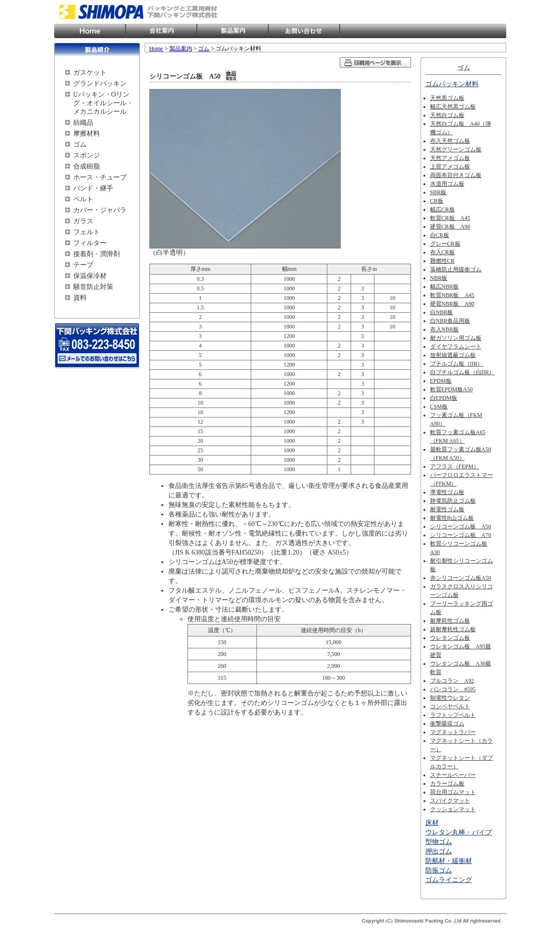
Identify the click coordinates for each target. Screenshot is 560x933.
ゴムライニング (449, 880)
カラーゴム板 (447, 784)
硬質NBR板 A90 (452, 304)
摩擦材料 (87, 134)
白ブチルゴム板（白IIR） (462, 372)
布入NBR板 (445, 329)
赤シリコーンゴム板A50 (461, 578)
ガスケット (90, 73)
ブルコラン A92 (452, 681)
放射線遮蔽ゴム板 (453, 355)
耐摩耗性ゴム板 (450, 621)
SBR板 (438, 192)
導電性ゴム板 (447, 492)
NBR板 (439, 278)
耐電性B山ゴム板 (452, 518)
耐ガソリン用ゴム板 (456, 338)
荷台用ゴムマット (453, 792)
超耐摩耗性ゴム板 (453, 629)
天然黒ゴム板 (447, 98)
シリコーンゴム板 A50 (461, 526)
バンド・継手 (93, 188)
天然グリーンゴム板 (456, 149)
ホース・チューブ (100, 177)
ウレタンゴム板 (450, 638)
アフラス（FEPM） (455, 466)
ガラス (83, 221)
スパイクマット (450, 801)
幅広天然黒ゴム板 (453, 107)
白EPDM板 (444, 398)
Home (90, 31)
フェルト (87, 232)
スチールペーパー (453, 775)
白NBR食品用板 (450, 321)
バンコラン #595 (453, 689)
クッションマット (453, 809)
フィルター (90, 243)
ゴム (80, 144)
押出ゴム (439, 851)
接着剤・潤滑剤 (97, 254)
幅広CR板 (442, 209)
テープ (83, 265)
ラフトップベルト (453, 715)
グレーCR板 (445, 244)
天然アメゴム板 (450, 158)
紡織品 (83, 123)
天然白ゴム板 (447, 115)
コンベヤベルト (450, 706)
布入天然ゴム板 (450, 141)
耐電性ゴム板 (447, 509)
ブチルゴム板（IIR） (457, 364)
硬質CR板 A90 (450, 227)
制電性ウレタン (450, 698)
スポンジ (87, 155)
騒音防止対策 (93, 287)
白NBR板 (442, 312)
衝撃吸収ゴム (447, 724)
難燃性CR (442, 261)
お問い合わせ (304, 31)
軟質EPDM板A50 (452, 389)
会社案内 (161, 31)
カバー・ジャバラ (100, 210)
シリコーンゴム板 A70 (461, 535)
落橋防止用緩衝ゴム (456, 269)
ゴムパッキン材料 (452, 84)
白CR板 (440, 235)
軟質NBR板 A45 (452, 295)
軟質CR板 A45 (450, 218)
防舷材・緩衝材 (449, 861)
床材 (432, 823)
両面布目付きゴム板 (456, 175)
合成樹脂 (87, 166)
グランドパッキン (100, 84)
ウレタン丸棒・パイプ (459, 832)
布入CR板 (442, 252)
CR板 (437, 201)
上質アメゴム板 (450, 167)
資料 (80, 298)
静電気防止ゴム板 (453, 501)
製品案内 (233, 31)
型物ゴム (439, 842)
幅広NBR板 (445, 287)
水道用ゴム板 (447, 184)
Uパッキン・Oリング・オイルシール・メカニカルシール (103, 103)
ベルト (83, 199)
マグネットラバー (453, 732)
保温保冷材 (90, 276)
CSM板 (439, 407)
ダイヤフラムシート (456, 347)
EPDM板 (441, 381)
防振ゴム (439, 870)
